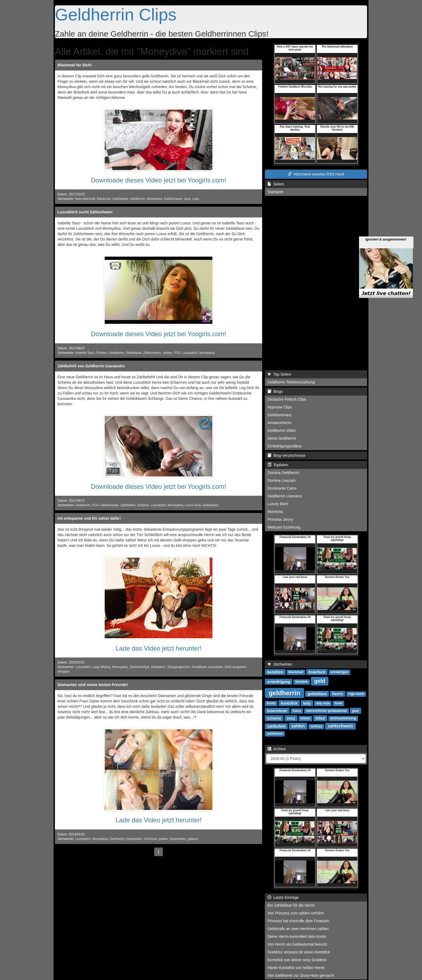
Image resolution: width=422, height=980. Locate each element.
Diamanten (134, 839)
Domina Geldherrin (283, 473)
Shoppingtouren (179, 667)
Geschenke (178, 839)
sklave (305, 718)
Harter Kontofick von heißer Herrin (296, 968)
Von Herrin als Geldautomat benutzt (297, 944)
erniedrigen (339, 672)
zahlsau (316, 726)
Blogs (275, 392)
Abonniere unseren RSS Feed (316, 174)
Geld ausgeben (235, 667)
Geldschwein (173, 199)
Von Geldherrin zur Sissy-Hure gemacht (301, 975)
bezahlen (275, 672)
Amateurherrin (279, 423)
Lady (196, 199)
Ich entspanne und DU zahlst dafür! (89, 518)
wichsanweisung (343, 718)
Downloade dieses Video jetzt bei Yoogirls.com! (159, 180)
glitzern (193, 839)
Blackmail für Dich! (75, 65)
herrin (338, 694)
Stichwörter (280, 664)
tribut (320, 718)
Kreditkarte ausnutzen (207, 667)
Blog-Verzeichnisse (286, 455)
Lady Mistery (102, 667)
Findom (102, 353)
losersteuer (277, 710)
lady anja (323, 703)
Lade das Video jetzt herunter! (159, 648)
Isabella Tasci (85, 353)
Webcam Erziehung (284, 527)
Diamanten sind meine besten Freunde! (93, 685)
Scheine (143, 505)
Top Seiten (279, 374)
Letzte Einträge (283, 898)
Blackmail (104, 199)
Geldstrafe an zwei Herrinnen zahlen (298, 929)
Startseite (275, 192)
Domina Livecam (282, 480)
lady (307, 703)
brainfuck (317, 672)
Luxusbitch (190, 353)
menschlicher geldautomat (326, 711)
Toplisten (278, 465)
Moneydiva (154, 199)
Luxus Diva (193, 505)
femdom (302, 682)
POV (177, 353)
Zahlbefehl (128, 505)
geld (320, 681)
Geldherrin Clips (116, 15)
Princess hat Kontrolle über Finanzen (298, 921)
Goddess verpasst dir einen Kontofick (299, 952)
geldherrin (284, 693)
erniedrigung (279, 681)
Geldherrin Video (282, 430)
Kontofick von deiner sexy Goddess (297, 960)
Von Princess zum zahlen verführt (296, 913)
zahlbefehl (276, 726)
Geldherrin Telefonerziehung (291, 382)
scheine (274, 718)
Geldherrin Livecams (285, 496)
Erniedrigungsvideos (285, 446)
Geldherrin (138, 199)
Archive (277, 749)
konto (271, 703)
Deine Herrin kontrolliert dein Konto (297, 936)
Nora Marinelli (85, 199)
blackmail (296, 672)
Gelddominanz (280, 415)
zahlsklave (275, 734)
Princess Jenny (280, 519)
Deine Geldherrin (282, 438)
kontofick (289, 703)
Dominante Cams (282, 488)
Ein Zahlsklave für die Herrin (291, 905)
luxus (297, 711)
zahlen (167, 353)
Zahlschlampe (139, 667)
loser (338, 703)
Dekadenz (158, 667)
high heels (356, 694)
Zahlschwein (152, 353)
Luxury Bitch (278, 504)
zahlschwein (340, 726)
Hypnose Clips (280, 407)
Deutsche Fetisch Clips (287, 399)
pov (355, 710)
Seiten (276, 184)
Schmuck (150, 839)
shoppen (64, 672)
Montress (275, 512)
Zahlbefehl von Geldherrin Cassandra (91, 366)
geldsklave (317, 694)
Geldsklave (120, 199)
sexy (187, 199)
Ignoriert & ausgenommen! (386, 219)
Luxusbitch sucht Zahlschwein (85, 212)
